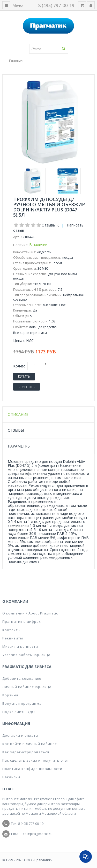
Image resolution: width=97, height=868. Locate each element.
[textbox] (49, 49)
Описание (18, 414)
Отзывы (16, 430)
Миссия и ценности (20, 646)
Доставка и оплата (20, 735)
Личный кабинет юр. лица (27, 687)
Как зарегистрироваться (26, 752)
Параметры (19, 446)
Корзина (10, 695)
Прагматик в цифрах (22, 621)
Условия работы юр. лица (26, 655)
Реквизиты (13, 638)
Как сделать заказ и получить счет (36, 760)
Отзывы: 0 (51, 225)
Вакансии (11, 777)
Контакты (12, 630)
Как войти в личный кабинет (30, 744)
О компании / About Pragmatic (30, 613)
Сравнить (27, 387)
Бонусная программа (22, 703)
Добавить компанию (22, 678)
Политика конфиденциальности (32, 769)
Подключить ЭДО (19, 712)
